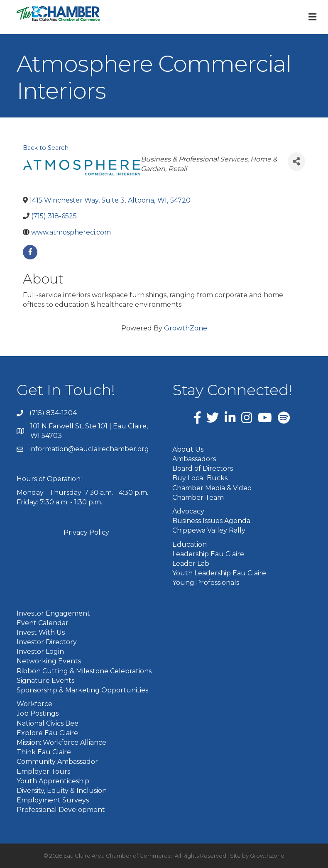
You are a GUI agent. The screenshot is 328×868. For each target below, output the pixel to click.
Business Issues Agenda (211, 521)
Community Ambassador (57, 762)
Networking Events (49, 661)
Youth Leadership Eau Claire (219, 573)
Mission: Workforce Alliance (61, 742)
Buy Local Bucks (200, 478)
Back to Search (46, 148)
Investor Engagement (53, 613)
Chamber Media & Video (212, 488)
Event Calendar (43, 623)
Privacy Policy (86, 532)
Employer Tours (43, 771)
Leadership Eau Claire (208, 554)
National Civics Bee (48, 723)
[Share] (296, 162)
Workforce (34, 704)
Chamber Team (198, 498)
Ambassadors (194, 459)
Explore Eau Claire (47, 733)
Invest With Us (41, 632)
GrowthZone (186, 328)
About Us (188, 449)
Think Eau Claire (44, 752)
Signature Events (45, 681)
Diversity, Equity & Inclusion (62, 791)
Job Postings (38, 713)
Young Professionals (206, 583)
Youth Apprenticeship (53, 781)
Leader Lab (191, 564)
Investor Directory (47, 642)
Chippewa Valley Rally (209, 530)
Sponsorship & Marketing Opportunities (82, 690)
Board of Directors (203, 468)
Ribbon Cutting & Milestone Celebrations (84, 671)
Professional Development (61, 810)
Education (190, 544)
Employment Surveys (53, 800)
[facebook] (30, 252)
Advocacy (188, 511)
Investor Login (40, 652)
